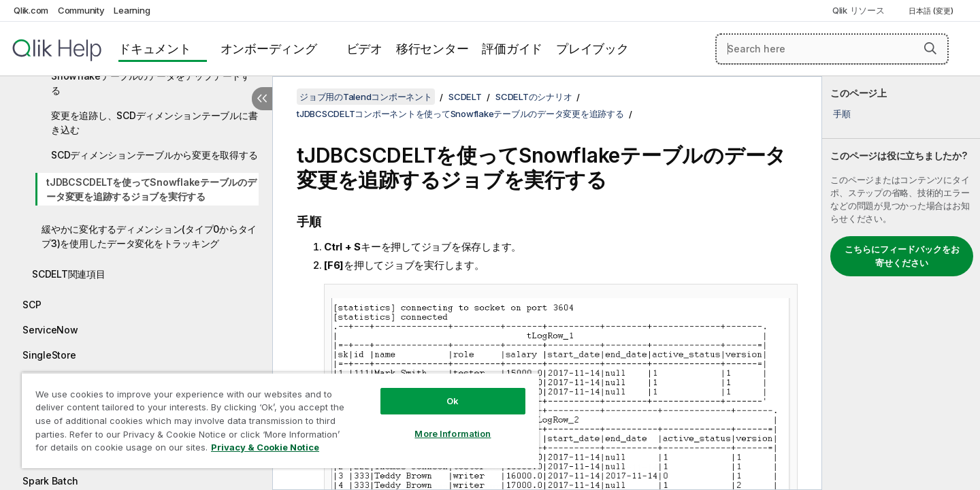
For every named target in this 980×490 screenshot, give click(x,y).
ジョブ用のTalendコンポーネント (366, 97)
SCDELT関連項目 (69, 274)
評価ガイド (512, 49)
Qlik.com (31, 10)
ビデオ (364, 49)
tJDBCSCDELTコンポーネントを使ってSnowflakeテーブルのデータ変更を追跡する (460, 114)
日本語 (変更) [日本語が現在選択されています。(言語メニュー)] (932, 11)
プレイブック (592, 49)
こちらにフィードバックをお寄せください (902, 256)
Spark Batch (50, 481)
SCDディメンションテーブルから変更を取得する (154, 155)
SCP (32, 305)
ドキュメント (155, 49)
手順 (842, 114)
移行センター (432, 49)
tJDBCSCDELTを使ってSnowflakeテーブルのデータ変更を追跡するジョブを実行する (151, 189)
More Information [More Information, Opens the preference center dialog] (453, 434)
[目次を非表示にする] (262, 99)
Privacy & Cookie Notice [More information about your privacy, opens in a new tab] (265, 447)
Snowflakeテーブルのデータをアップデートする (151, 83)
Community (81, 10)
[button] (930, 48)
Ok (453, 401)
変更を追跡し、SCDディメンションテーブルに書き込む (154, 122)
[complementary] (901, 283)
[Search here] (832, 49)
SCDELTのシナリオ (534, 97)
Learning (132, 10)
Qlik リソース (859, 10)
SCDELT (465, 97)
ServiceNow (50, 330)
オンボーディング (269, 49)
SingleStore (49, 355)
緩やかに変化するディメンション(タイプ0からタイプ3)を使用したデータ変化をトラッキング (149, 236)
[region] (280, 420)
